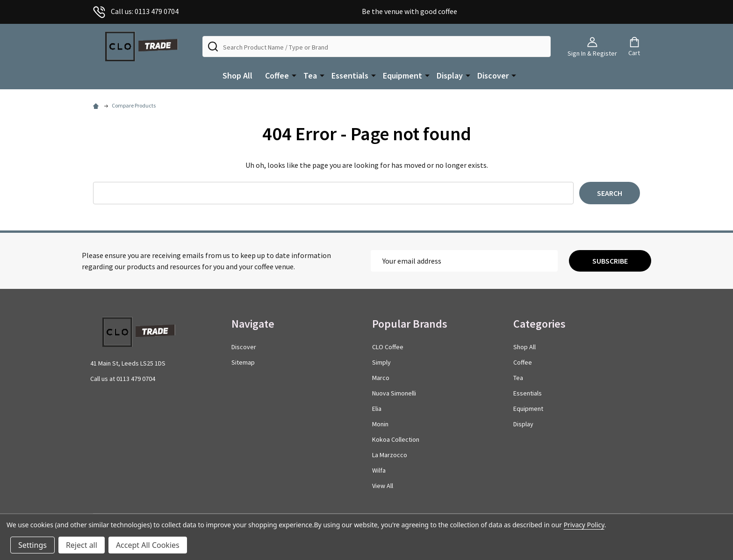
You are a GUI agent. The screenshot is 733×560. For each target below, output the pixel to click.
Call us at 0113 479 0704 (123, 379)
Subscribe (610, 261)
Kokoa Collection (396, 439)
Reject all (82, 545)
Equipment (402, 75)
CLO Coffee (388, 347)
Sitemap (243, 362)
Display (450, 75)
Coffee (277, 75)
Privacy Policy (584, 525)
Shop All (237, 75)
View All (383, 486)
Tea (310, 75)
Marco (381, 378)
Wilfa (379, 470)
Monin (380, 424)
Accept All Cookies (148, 545)
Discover (493, 75)
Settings (32, 545)
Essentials (350, 75)
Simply (381, 362)
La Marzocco (390, 455)
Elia (377, 409)
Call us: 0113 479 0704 (136, 11)
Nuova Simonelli (394, 393)
